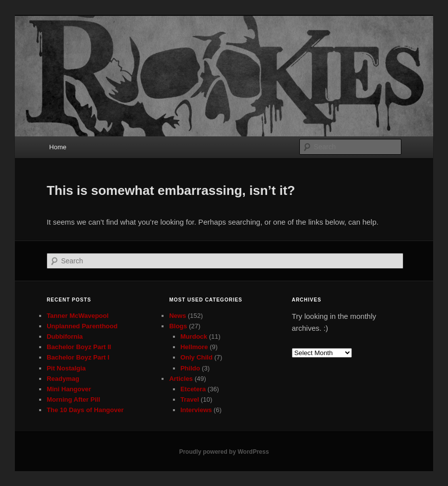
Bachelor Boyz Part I (78, 357)
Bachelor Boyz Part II (79, 347)
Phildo (190, 368)
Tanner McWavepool (78, 316)
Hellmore (194, 347)
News (177, 316)
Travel (190, 399)
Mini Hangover (69, 389)
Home (58, 147)
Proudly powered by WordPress (224, 452)
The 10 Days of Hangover (85, 410)
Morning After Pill (73, 399)
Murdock (194, 336)
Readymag (63, 379)
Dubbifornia (65, 336)
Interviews (196, 410)
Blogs (178, 326)
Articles (181, 379)
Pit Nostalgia (66, 368)
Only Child (196, 357)
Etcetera (193, 389)
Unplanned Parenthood (82, 326)
